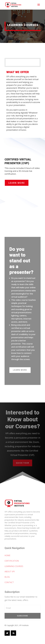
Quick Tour (22, 463)
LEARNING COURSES (14, 566)
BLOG (7, 577)
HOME (7, 555)
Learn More (17, 183)
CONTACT (9, 582)
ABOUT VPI (10, 572)
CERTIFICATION (12, 561)
